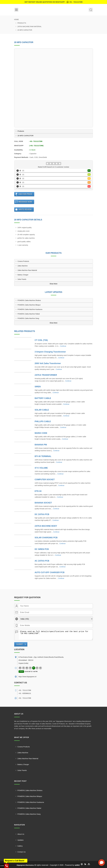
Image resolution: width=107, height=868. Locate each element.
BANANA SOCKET (43, 503)
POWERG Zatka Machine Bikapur (29, 305)
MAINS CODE (41, 433)
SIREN (38, 387)
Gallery (20, 846)
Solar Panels (22, 279)
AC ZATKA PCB (42, 561)
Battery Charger (23, 275)
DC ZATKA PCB (42, 514)
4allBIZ (77, 865)
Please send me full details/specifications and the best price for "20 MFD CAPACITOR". (56, 635)
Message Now (25, 202)
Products (22, 23)
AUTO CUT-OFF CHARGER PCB (50, 572)
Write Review (25, 209)
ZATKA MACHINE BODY (46, 526)
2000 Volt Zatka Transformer (48, 363)
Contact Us (22, 852)
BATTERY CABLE (43, 398)
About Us (21, 834)
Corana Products (23, 261)
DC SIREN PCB (42, 549)
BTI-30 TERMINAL (43, 456)
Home (17, 20)
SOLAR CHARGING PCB (46, 538)
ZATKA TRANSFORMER (46, 375)
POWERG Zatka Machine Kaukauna (30, 309)
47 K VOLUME (41, 468)
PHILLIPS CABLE (43, 421)
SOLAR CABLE (42, 410)
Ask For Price (25, 194)
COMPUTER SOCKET (45, 480)
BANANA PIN (41, 445)
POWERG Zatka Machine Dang (28, 318)
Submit (20, 644)
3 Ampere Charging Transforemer (50, 352)
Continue (63, 346)
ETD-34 (38, 491)
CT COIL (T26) (41, 340)
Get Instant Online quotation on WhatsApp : (53, 2)
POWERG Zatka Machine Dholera (29, 300)
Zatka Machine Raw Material (30, 27)
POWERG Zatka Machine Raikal (29, 314)
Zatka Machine (23, 266)
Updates (21, 840)
